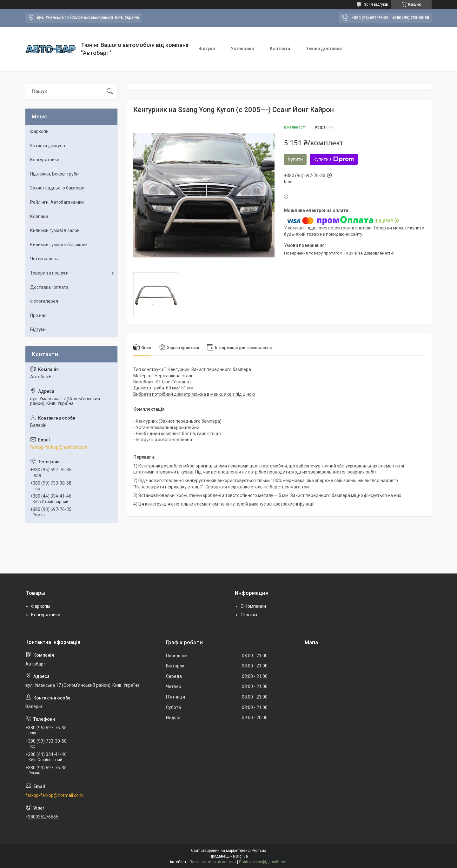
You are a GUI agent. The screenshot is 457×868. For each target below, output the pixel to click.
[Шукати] (110, 91)
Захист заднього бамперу (57, 188)
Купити (295, 159)
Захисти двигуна (48, 146)
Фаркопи (39, 131)
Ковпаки (39, 216)
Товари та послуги (49, 273)
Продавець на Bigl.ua (229, 856)
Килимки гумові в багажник (59, 245)
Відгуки (207, 49)
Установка (242, 49)
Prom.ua (259, 851)
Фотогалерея (44, 301)
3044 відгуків (376, 4)
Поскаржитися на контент (213, 862)
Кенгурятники (45, 160)
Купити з (334, 159)
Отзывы (249, 615)
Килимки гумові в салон (55, 230)
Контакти (280, 49)
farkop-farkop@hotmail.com (59, 447)
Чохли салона (44, 259)
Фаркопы (41, 606)
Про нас (38, 315)
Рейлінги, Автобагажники (57, 202)
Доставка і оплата (49, 287)
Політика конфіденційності (263, 862)
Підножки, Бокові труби (54, 174)
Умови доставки (324, 49)
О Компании (253, 606)
